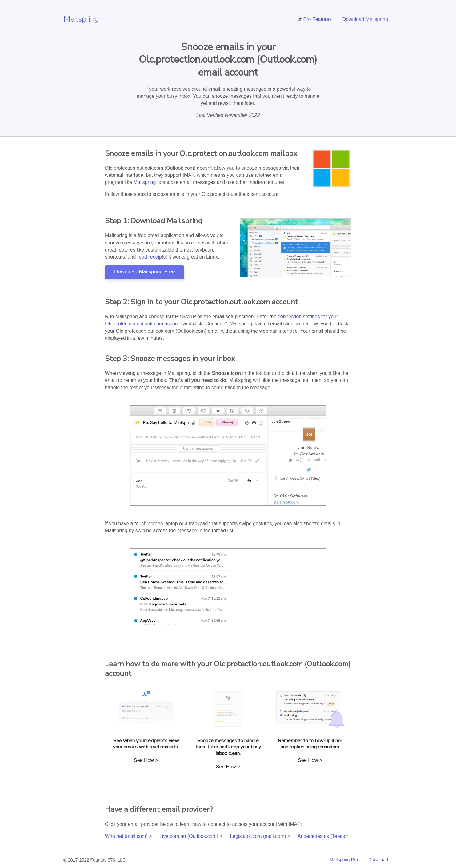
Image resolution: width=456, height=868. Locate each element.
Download (378, 860)
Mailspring (81, 19)
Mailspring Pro (344, 860)
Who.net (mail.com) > (128, 836)
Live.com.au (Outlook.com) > (191, 836)
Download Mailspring (365, 19)
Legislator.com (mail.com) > (260, 836)
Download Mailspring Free (144, 272)
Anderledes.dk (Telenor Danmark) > (336, 836)
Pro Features (314, 19)
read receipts (152, 257)
